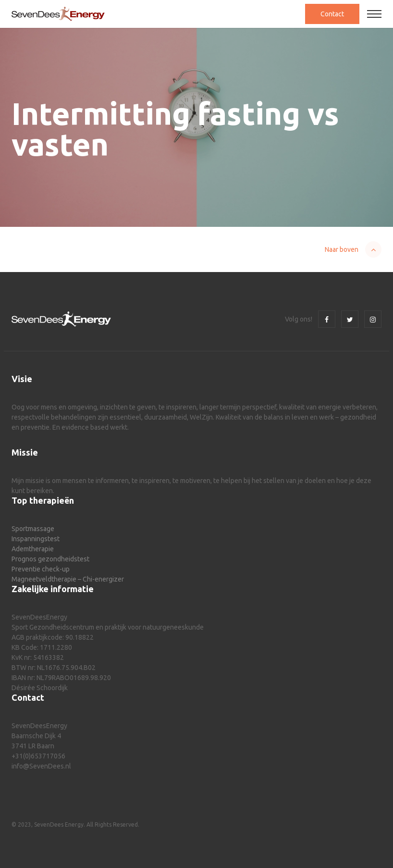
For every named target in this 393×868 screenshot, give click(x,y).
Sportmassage (33, 529)
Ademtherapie (33, 549)
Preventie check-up (41, 569)
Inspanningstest (36, 539)
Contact (332, 14)
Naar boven (342, 249)
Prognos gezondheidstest (50, 559)
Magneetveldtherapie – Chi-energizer (68, 579)
